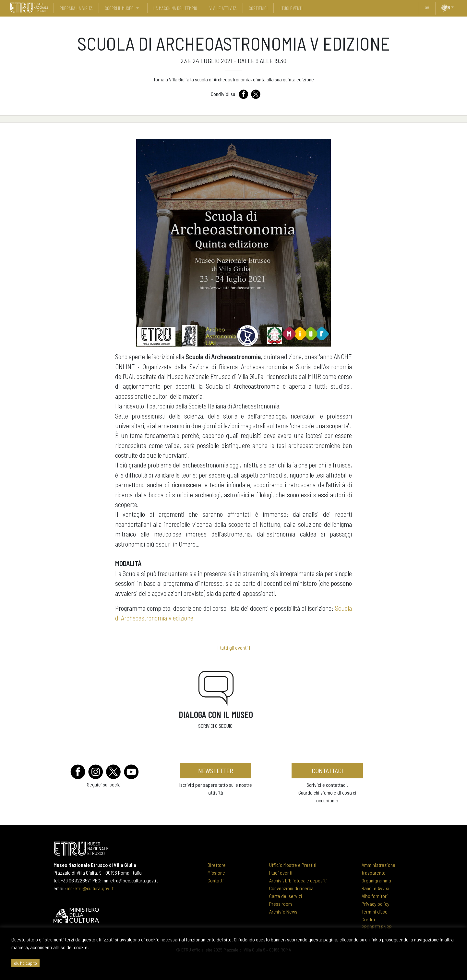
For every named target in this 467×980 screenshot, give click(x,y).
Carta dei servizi (286, 896)
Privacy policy (376, 904)
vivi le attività (223, 8)
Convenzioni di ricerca (291, 888)
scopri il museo (119, 8)
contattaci (327, 771)
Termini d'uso (375, 911)
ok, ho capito (25, 963)
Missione (216, 873)
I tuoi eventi (281, 873)
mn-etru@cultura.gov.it (90, 888)
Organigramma (376, 880)
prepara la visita (76, 8)
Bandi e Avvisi (376, 888)
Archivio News (283, 911)
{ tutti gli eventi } (234, 648)
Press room (281, 904)
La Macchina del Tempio (175, 8)
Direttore (217, 865)
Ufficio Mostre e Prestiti (293, 865)
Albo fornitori (375, 896)
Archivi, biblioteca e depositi (298, 880)
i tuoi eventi (291, 8)
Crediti (368, 919)
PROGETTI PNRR (377, 927)
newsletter (216, 771)
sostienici (258, 8)
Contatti (216, 880)
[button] (455, 7)
